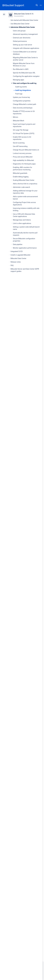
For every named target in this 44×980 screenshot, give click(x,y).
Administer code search (21, 187)
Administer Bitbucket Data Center (23, 27)
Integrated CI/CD (17, 251)
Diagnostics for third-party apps (24, 164)
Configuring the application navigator (26, 76)
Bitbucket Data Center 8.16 (24, 14)
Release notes (16, 262)
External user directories (22, 38)
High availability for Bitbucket (23, 160)
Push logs (19, 94)
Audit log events (21, 87)
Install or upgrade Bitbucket (20, 255)
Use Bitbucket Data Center (20, 24)
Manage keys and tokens (22, 220)
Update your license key (21, 97)
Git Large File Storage (21, 130)
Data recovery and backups (23, 108)
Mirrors (15, 117)
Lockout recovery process (22, 153)
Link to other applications (22, 223)
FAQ (12, 265)
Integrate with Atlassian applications (26, 48)
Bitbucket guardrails (20, 173)
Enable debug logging (21, 177)
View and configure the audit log (25, 83)
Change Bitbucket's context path (25, 104)
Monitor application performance (25, 248)
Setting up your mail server (23, 45)
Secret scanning (19, 143)
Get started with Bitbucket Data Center (24, 20)
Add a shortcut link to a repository (25, 184)
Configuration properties (22, 101)
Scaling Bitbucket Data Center (24, 180)
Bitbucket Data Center (18, 258)
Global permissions (20, 41)
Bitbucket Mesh (19, 121)
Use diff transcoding (20, 146)
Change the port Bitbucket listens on (26, 150)
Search (37, 5)
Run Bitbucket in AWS (21, 69)
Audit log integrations (23, 90)
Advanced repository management (25, 34)
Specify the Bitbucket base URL (24, 73)
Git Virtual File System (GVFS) (24, 133)
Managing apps (18, 80)
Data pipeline (18, 244)
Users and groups (19, 31)
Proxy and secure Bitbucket (23, 157)
